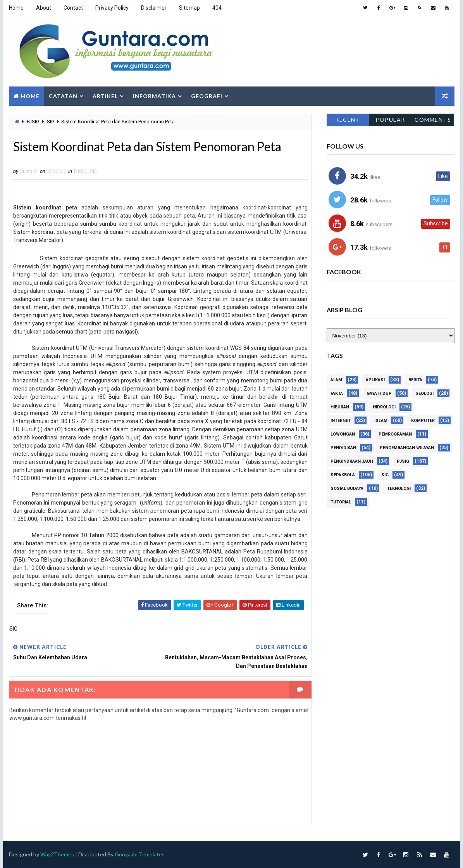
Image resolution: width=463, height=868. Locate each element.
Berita (415, 380)
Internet (341, 421)
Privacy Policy (112, 8)
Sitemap (189, 8)
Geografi (207, 96)
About (44, 8)
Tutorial (341, 502)
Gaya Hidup (379, 393)
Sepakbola (343, 475)
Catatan (63, 96)
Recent (348, 120)
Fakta (337, 393)
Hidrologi (384, 407)
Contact (73, 8)
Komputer (423, 421)
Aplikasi (375, 380)
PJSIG (33, 122)
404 (217, 8)
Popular (390, 120)
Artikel (105, 96)
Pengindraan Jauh (352, 461)
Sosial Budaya (347, 488)
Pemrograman (395, 434)
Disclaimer (154, 8)
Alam (336, 380)
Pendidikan (343, 448)
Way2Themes (57, 854)
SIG (51, 122)
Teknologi (399, 488)
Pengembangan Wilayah (407, 448)
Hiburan (340, 407)
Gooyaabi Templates (140, 854)
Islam (381, 421)
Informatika (154, 96)
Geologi (424, 393)
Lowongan (343, 434)
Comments (433, 120)
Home (16, 8)
